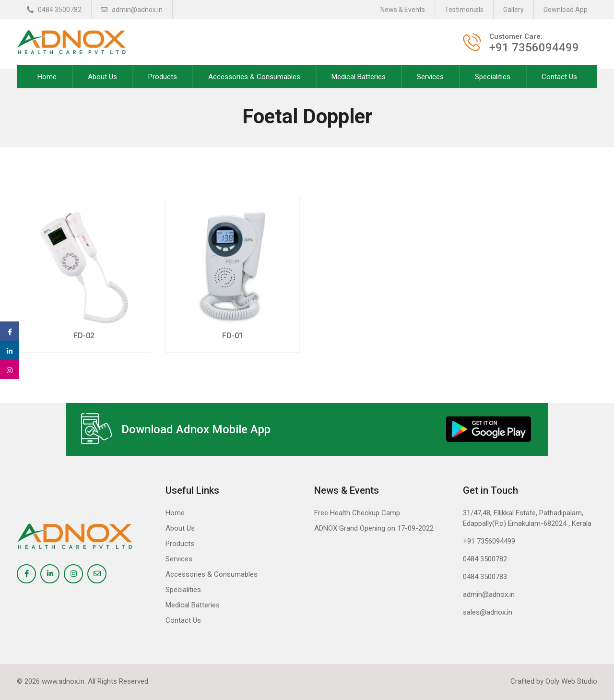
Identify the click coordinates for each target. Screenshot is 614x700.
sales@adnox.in (488, 612)
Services (430, 77)
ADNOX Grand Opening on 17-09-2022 (374, 528)
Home (47, 77)
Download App (566, 10)
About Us (102, 77)
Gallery (514, 10)
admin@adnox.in (132, 10)
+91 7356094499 (489, 541)
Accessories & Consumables (254, 77)
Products (163, 77)
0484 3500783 (485, 577)
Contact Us (559, 77)
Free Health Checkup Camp (357, 513)
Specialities (493, 77)
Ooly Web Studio (571, 681)
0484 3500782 (54, 10)
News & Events (403, 10)
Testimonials (464, 10)
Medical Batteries (359, 77)
